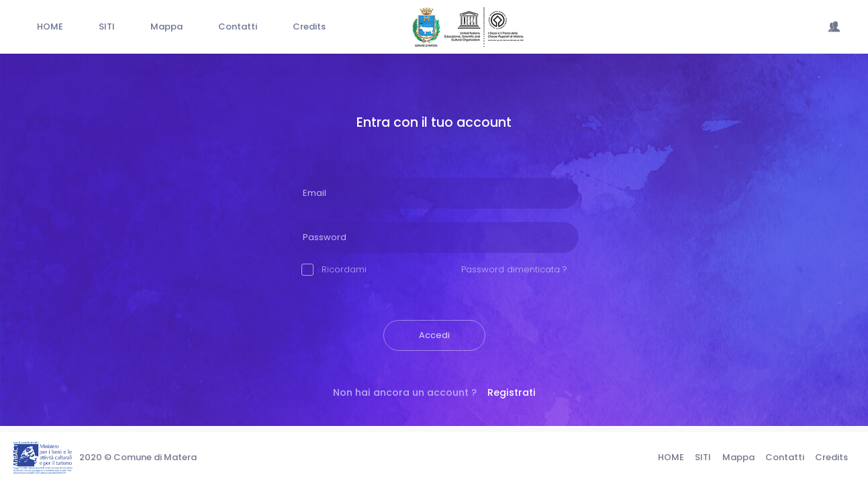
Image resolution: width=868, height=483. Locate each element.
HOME (671, 457)
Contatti (785, 457)
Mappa (738, 457)
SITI (703, 457)
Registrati (512, 392)
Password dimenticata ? (514, 269)
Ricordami (334, 269)
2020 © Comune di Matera (138, 457)
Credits (831, 457)
